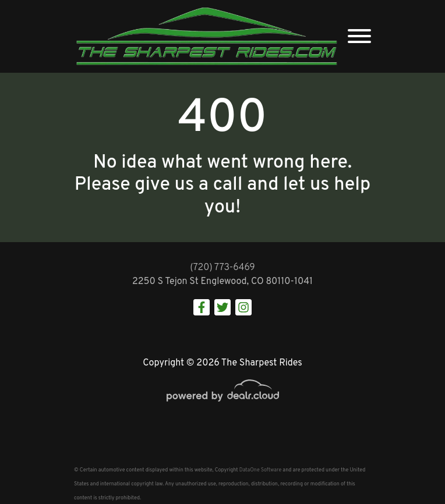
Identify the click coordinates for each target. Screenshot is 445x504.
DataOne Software (260, 470)
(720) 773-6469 (223, 268)
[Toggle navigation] (359, 36)
